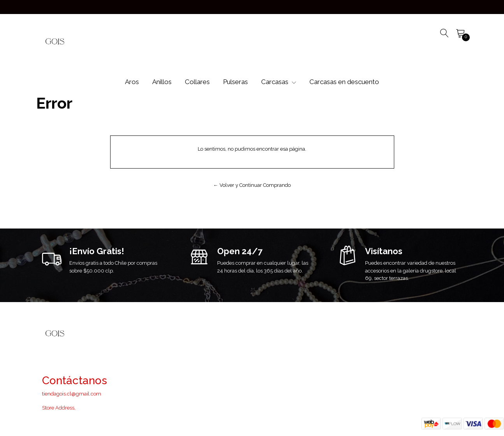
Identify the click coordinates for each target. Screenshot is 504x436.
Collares (197, 82)
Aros (132, 82)
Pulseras (235, 82)
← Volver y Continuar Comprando (252, 185)
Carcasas (279, 82)
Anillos (162, 82)
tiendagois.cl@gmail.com (72, 394)
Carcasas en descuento (344, 82)
